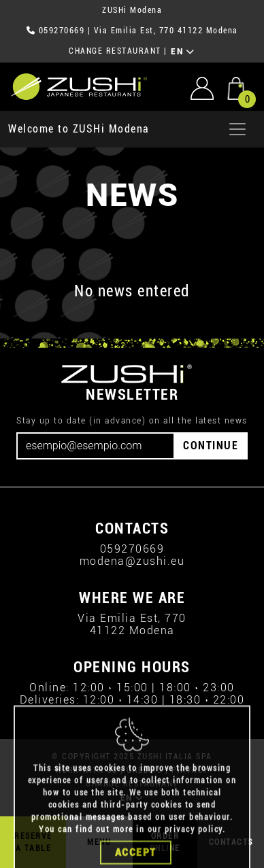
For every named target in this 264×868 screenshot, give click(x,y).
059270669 (62, 31)
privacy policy (194, 861)
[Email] (96, 446)
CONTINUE (211, 446)
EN (183, 52)
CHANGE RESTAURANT (115, 51)
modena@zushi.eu (132, 561)
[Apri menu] (237, 129)
